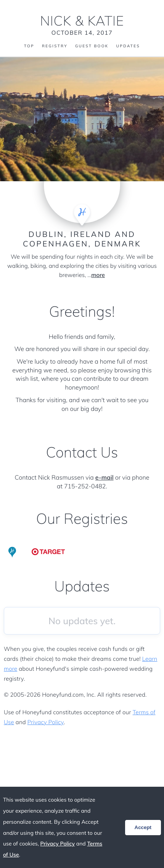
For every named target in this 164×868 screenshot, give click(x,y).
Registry (55, 46)
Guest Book (92, 46)
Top (29, 46)
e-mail (105, 477)
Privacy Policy (46, 722)
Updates (128, 46)
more (98, 275)
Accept (143, 827)
